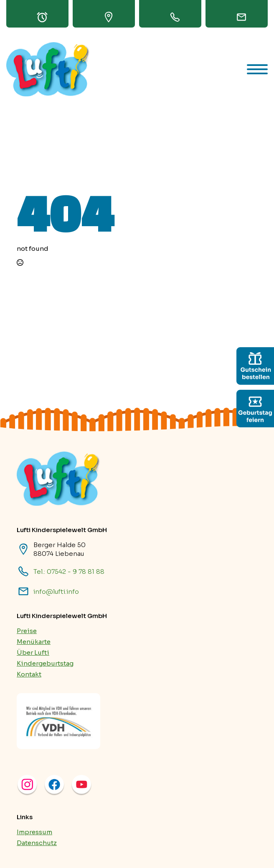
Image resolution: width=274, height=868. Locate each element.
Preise (27, 631)
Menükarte (34, 642)
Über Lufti (33, 652)
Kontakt (29, 674)
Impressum (34, 832)
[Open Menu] (257, 69)
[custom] (255, 366)
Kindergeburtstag (45, 663)
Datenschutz (37, 843)
